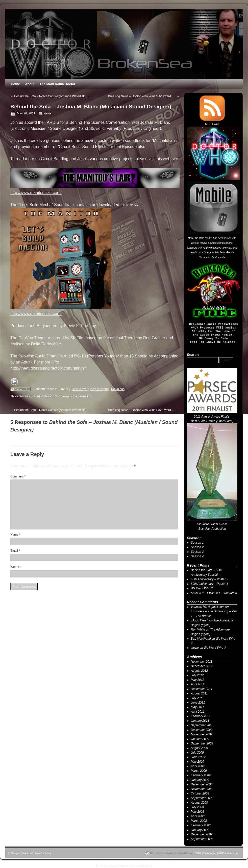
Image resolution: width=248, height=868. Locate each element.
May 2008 (198, 812)
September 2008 (202, 798)
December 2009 (202, 730)
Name (15, 535)
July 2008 (197, 807)
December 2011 (202, 689)
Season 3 (50, 396)
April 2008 (198, 816)
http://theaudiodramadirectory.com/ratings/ (48, 368)
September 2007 (202, 839)
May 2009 (198, 762)
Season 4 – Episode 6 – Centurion (214, 593)
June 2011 (198, 703)
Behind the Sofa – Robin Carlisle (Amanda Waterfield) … (50, 96)
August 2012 (199, 671)
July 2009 (197, 753)
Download (118, 389)
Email (15, 551)
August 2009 (199, 748)
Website (16, 567)
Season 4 (197, 556)
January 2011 (200, 721)
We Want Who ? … (204, 588)
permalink (85, 396)
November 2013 (202, 662)
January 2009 (200, 780)
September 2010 (202, 725)
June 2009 (198, 757)
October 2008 (200, 793)
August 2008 (199, 803)
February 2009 (201, 775)
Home (15, 84)
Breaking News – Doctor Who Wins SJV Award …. (144, 96)
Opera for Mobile (213, 252)
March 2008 (199, 821)
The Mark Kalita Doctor (58, 84)
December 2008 (202, 784)
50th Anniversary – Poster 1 (210, 584)
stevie (47, 113)
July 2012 (197, 675)
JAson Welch (200, 620)
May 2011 (198, 707)
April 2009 (198, 766)
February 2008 (201, 825)
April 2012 (198, 684)
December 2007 (202, 834)
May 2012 (198, 680)
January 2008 (200, 830)
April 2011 (198, 712)
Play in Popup (99, 389)
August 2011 (199, 693)
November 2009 (202, 734)
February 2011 (201, 716)
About (30, 84)
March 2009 (199, 771)
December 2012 (202, 666)
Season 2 (197, 547)
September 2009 (202, 743)
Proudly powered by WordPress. (172, 853)
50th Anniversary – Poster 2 (210, 579)
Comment (18, 476)
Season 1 (197, 543)
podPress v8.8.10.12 (138, 866)
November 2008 (202, 789)
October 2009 (200, 739)
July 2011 (197, 698)
